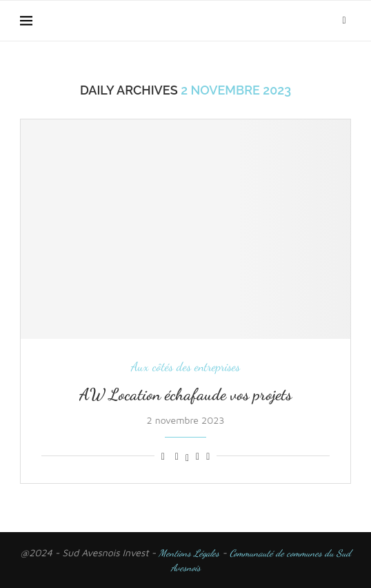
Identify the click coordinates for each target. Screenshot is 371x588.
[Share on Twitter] (187, 457)
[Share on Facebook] (177, 457)
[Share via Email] (208, 457)
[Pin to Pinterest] (198, 457)
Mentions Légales (189, 553)
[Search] (344, 21)
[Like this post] (163, 457)
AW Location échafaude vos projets (186, 394)
